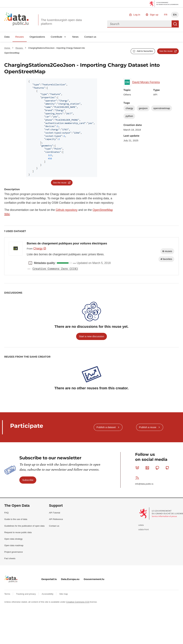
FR (166, 15)
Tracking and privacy (26, 594)
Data (7, 37)
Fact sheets (10, 558)
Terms (7, 594)
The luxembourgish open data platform (61, 22)
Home (7, 48)
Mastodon (158, 468)
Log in (137, 15)
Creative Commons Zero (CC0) (55, 269)
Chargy (40, 248)
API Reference (56, 519)
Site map (64, 594)
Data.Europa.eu (70, 579)
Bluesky (138, 468)
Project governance (14, 552)
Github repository (67, 210)
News (75, 37)
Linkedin (148, 468)
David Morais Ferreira (146, 82)
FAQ (6, 513)
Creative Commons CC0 (78, 602)
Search (175, 24)
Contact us (90, 37)
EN (175, 15)
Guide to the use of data (16, 519)
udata (141, 525)
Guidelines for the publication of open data (24, 526)
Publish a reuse (148, 427)
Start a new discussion (92, 336)
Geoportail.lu (49, 579)
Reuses (20, 37)
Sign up (154, 15)
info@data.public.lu (144, 484)
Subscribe (28, 480)
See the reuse (166, 51)
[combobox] (139, 24)
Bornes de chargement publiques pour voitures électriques (67, 243)
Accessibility (48, 594)
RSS (138, 478)
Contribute (57, 37)
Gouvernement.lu (94, 579)
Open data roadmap (14, 545)
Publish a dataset (106, 427)
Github (168, 468)
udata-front (143, 529)
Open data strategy (13, 539)
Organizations (37, 37)
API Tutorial (54, 513)
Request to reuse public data (18, 532)
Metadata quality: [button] (30, 263)
